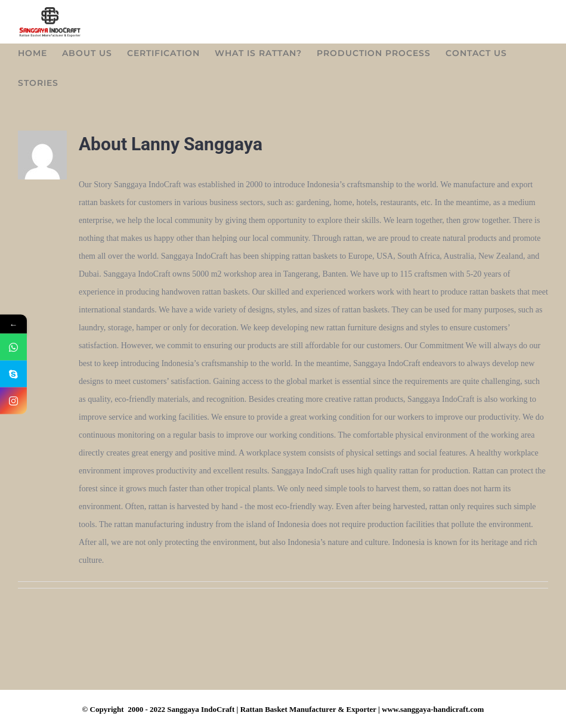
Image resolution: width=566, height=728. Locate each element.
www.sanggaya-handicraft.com (433, 714)
